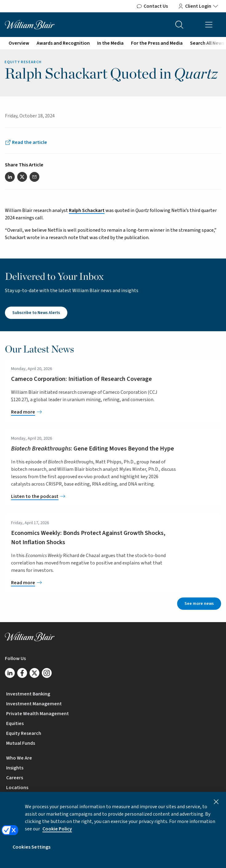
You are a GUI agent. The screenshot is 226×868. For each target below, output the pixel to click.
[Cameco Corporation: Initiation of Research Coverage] (93, 412)
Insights (15, 768)
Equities (15, 723)
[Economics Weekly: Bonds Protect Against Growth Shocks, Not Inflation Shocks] (93, 583)
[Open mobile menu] (209, 25)
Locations (17, 788)
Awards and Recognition (63, 43)
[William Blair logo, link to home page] (30, 24)
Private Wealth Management (38, 714)
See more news (199, 604)
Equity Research (24, 733)
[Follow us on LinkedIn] (10, 673)
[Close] (216, 807)
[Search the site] (179, 25)
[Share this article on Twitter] (22, 177)
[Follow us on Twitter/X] (34, 673)
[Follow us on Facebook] (22, 673)
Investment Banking (28, 694)
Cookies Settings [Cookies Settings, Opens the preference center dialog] (32, 852)
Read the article (30, 142)
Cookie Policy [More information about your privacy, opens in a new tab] (57, 834)
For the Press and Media (157, 43)
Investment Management (34, 704)
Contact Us (152, 6)
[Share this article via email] (34, 177)
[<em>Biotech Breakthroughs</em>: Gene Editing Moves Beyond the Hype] (93, 496)
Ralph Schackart (87, 210)
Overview (19, 43)
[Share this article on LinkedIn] (10, 177)
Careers (15, 778)
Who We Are (19, 758)
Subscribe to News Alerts (36, 313)
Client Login (198, 6)
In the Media (110, 43)
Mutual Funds (21, 743)
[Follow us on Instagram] (47, 673)
